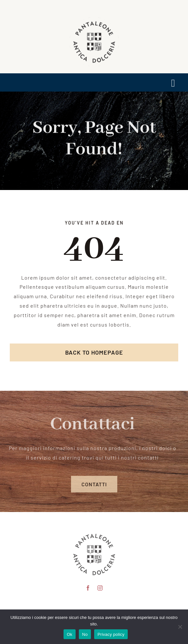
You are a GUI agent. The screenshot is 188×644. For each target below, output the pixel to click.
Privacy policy (111, 634)
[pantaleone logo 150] (94, 531)
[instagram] (100, 587)
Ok (70, 634)
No (85, 634)
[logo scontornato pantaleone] (94, 19)
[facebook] (88, 587)
